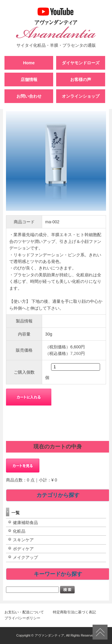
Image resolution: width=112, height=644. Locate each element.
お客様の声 (81, 79)
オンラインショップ (81, 96)
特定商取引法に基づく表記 (74, 612)
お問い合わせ (29, 96)
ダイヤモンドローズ (81, 63)
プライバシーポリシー (22, 618)
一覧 (16, 513)
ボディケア (23, 549)
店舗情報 (29, 79)
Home (29, 63)
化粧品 (19, 531)
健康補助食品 (25, 523)
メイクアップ (25, 557)
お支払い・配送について (24, 612)
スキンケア (23, 540)
